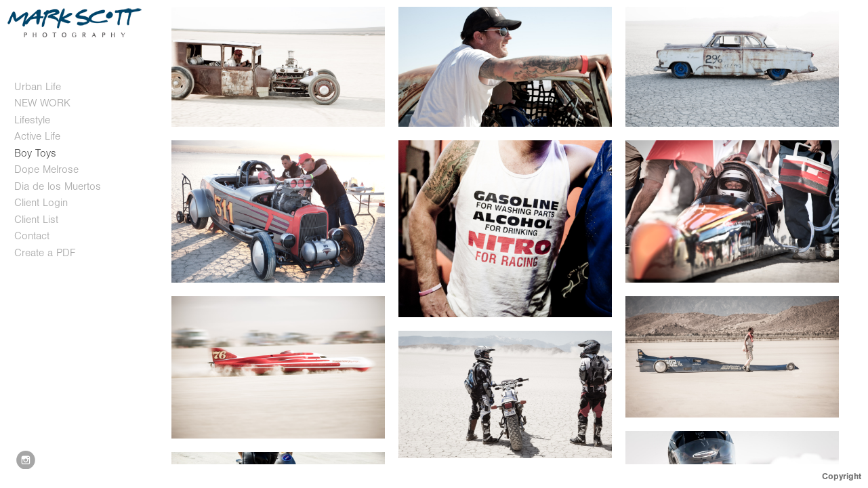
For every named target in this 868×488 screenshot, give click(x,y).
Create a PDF (45, 253)
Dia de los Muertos (58, 186)
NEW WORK (42, 103)
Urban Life (38, 87)
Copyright (842, 476)
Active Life (37, 136)
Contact (32, 236)
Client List (36, 220)
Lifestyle (32, 120)
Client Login (41, 203)
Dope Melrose (46, 169)
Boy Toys (35, 153)
